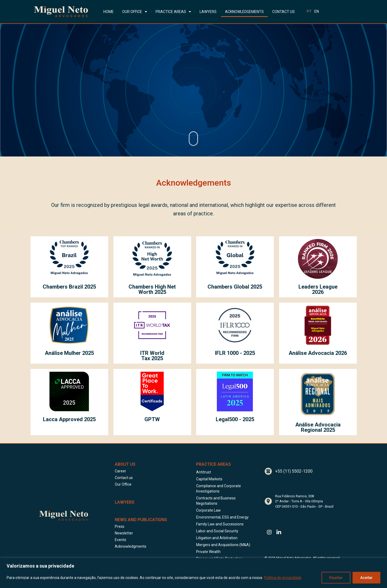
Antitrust (204, 472)
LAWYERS (208, 12)
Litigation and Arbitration (217, 538)
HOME (109, 12)
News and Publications (141, 520)
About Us (125, 464)
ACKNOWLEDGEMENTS (244, 12)
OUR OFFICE (135, 12)
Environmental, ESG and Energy (222, 517)
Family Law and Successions (220, 524)
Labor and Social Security (217, 531)
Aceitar (366, 578)
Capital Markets (209, 479)
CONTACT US (283, 12)
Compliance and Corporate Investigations (219, 489)
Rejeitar (336, 578)
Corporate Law (208, 510)
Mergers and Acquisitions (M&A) (223, 545)
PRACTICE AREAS (173, 12)
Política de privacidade (283, 578)
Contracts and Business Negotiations (216, 501)
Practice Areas (214, 464)
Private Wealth (208, 552)
